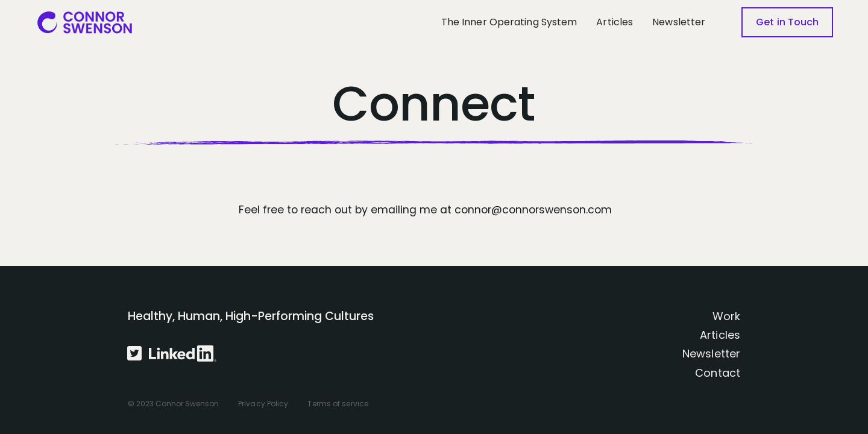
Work (726, 316)
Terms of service (338, 404)
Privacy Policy (263, 404)
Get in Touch (787, 22)
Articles (615, 22)
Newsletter (679, 22)
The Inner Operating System (509, 22)
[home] (84, 22)
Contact (718, 373)
